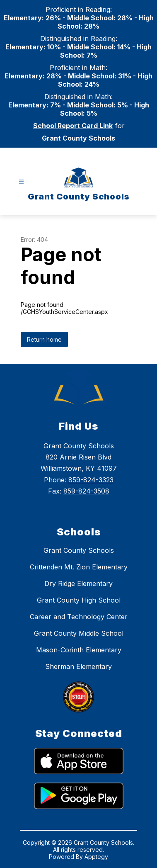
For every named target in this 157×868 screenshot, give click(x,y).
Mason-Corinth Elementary (79, 650)
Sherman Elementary (78, 666)
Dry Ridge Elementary (78, 584)
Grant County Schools (79, 550)
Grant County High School (79, 600)
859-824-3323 (91, 480)
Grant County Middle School (79, 633)
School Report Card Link (73, 126)
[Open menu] (21, 182)
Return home (44, 339)
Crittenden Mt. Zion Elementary (79, 567)
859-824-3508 (86, 491)
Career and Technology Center (79, 617)
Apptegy (96, 857)
